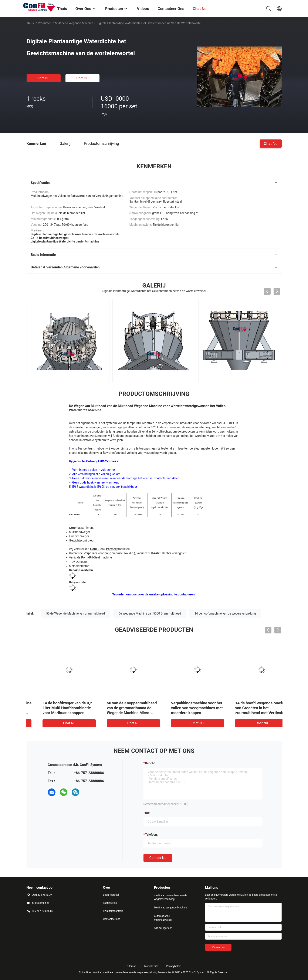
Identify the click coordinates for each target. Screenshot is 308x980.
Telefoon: (151, 835)
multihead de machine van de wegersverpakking (171, 897)
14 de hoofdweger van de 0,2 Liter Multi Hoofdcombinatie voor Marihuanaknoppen (184, 708)
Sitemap (132, 966)
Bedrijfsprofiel (111, 895)
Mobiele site (151, 966)
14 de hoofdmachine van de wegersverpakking (225, 613)
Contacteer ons (112, 919)
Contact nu (158, 858)
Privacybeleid (174, 966)
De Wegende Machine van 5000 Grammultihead (150, 613)
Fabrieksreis (110, 903)
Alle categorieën (163, 928)
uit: (148, 813)
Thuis (30, 23)
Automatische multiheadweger (163, 918)
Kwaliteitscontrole (113, 911)
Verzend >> (218, 947)
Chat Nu (43, 78)
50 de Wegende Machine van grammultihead (75, 613)
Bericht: (150, 763)
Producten (45, 23)
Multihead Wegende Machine (74, 23)
